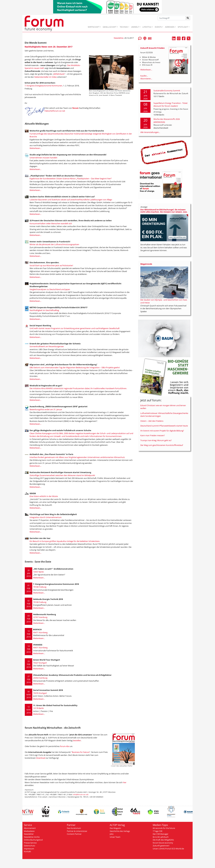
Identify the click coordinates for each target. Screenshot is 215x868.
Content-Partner (74, 834)
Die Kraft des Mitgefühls (163, 840)
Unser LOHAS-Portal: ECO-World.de (168, 849)
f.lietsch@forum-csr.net (55, 111)
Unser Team (115, 837)
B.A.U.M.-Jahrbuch (161, 837)
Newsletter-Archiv (32, 837)
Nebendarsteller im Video (46, 77)
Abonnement (30, 828)
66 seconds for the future (164, 828)
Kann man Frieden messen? (153, 435)
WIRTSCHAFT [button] (94, 27)
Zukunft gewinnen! (161, 846)
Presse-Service (30, 843)
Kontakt (27, 851)
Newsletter (119, 38)
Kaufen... (144, 76)
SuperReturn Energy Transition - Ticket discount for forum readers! (171, 105)
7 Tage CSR (158, 831)
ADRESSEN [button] (170, 27)
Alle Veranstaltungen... (150, 132)
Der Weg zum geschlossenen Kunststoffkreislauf (162, 445)
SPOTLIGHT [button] (183, 27)
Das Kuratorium (74, 828)
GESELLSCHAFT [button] (110, 27)
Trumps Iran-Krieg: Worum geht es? (156, 440)
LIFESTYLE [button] (147, 27)
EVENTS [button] (158, 27)
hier (125, 782)
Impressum (29, 849)
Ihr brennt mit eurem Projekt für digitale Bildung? (162, 431)
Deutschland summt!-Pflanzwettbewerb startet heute (164, 426)
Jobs (112, 834)
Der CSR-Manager (161, 834)
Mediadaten (29, 831)
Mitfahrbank (59, 74)
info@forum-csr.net (81, 795)
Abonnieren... (146, 79)
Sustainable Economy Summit (167, 91)
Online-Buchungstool (33, 840)
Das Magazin (115, 828)
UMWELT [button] (135, 27)
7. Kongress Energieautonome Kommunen (43, 86)
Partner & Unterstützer (77, 831)
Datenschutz (29, 846)
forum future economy (163, 843)
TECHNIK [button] (124, 27)
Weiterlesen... (35, 148)
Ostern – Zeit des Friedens (152, 421)
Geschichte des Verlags (120, 831)
